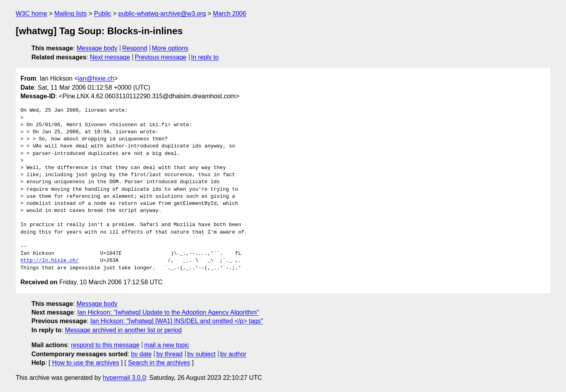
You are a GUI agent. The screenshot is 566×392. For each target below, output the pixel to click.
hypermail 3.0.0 (124, 378)
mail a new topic (167, 345)
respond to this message (105, 345)
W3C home (31, 14)
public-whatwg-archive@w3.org (162, 14)
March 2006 (230, 14)
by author (233, 354)
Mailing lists (71, 14)
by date (141, 354)
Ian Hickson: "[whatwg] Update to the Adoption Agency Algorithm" (168, 312)
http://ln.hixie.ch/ (50, 261)
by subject (201, 354)
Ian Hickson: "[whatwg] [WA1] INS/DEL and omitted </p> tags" (176, 321)
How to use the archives (85, 363)
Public (103, 14)
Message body (97, 48)
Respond (135, 48)
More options (170, 48)
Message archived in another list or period (123, 330)
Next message (110, 57)
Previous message (161, 57)
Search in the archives (159, 363)
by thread (170, 354)
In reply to (205, 57)
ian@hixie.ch (96, 78)
